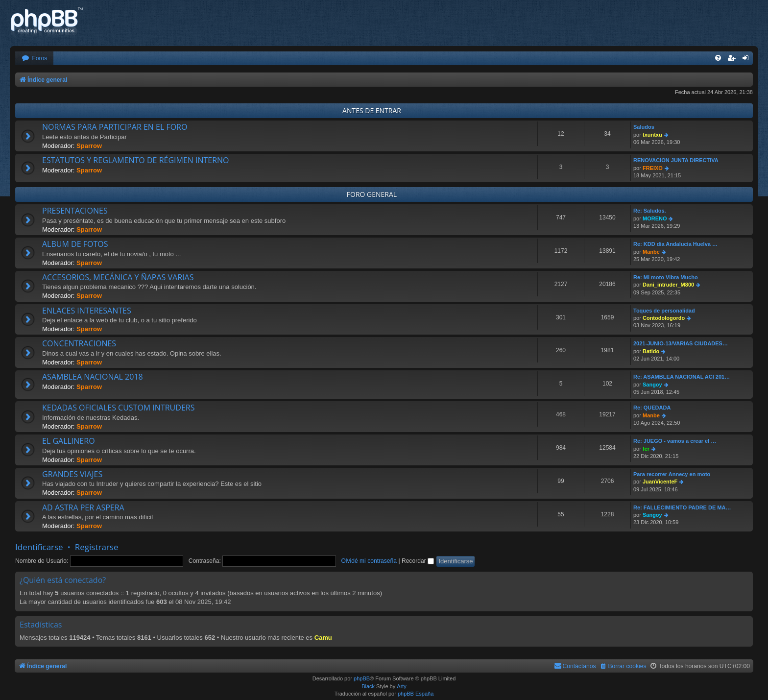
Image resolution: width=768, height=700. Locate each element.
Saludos (644, 127)
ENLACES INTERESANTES (87, 311)
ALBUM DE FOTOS (75, 244)
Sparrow (89, 146)
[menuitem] (34, 59)
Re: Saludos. (650, 211)
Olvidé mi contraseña (369, 561)
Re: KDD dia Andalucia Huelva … (675, 244)
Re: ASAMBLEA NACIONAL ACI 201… (682, 377)
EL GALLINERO (69, 441)
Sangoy (652, 385)
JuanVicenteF (660, 482)
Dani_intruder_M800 (668, 285)
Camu (323, 638)
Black (368, 686)
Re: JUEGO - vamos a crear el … (675, 441)
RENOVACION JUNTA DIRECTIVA (676, 160)
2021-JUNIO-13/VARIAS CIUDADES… (681, 343)
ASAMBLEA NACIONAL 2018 (93, 377)
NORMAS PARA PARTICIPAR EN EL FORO (115, 127)
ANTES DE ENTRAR (372, 110)
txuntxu (652, 135)
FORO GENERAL (372, 194)
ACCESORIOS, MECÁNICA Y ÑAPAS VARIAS (118, 277)
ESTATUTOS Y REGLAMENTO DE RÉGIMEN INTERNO (136, 160)
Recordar (418, 561)
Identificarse (39, 547)
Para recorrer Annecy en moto (672, 474)
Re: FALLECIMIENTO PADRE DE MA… (682, 507)
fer (646, 449)
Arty (402, 686)
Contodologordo (664, 318)
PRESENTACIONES (75, 211)
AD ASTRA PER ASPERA (83, 507)
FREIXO (653, 168)
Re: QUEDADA (652, 408)
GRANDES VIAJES (72, 474)
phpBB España (416, 694)
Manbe (651, 252)
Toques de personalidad (664, 311)
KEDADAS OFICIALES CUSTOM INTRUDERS (118, 408)
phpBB (362, 678)
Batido (651, 351)
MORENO (655, 218)
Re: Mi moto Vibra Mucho (666, 277)
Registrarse (97, 547)
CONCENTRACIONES (79, 343)
